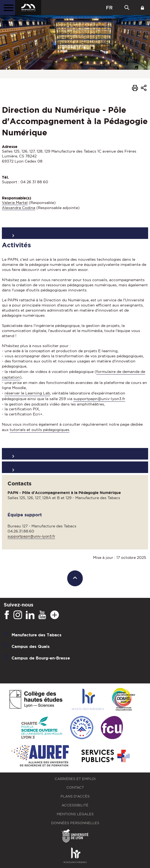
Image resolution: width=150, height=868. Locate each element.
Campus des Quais (31, 646)
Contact (75, 787)
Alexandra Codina (19, 208)
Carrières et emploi (75, 779)
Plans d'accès (75, 796)
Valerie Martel (15, 203)
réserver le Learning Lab (27, 393)
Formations (75, 467)
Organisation (75, 454)
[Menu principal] (8, 8)
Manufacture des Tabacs (37, 635)
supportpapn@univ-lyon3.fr (99, 399)
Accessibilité (75, 805)
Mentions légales (75, 814)
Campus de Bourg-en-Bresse (41, 658)
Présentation (75, 233)
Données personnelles (75, 823)
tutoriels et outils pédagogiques (40, 430)
